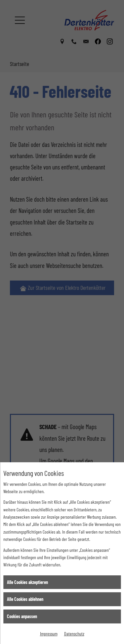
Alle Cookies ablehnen (25, 599)
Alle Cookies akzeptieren (27, 582)
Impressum (49, 634)
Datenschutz (74, 634)
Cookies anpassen (22, 616)
